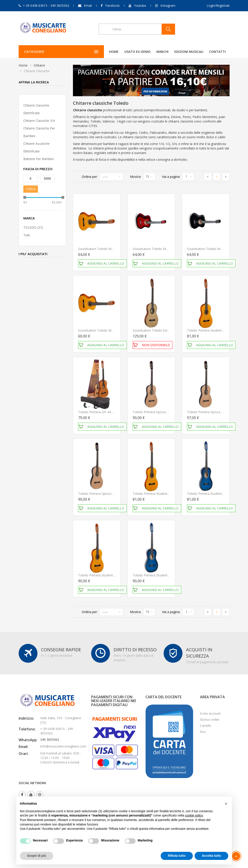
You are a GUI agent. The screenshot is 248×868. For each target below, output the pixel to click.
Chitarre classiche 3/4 (39, 121)
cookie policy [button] (194, 815)
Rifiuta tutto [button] (177, 856)
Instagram (168, 6)
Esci (203, 732)
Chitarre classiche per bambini (39, 132)
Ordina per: (90, 177)
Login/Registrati (218, 6)
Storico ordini (210, 720)
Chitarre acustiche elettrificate (36, 147)
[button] (226, 804)
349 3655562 (50, 740)
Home (85, 52)
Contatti (188, 52)
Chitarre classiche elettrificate (36, 109)
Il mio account (210, 713)
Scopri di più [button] (37, 856)
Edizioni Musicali (160, 52)
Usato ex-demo (108, 52)
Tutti (27, 235)
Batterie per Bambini (38, 159)
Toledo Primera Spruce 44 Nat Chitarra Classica (167, 412)
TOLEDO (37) (33, 227)
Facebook (112, 6)
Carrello (206, 726)
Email (88, 6)
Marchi (133, 52)
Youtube (140, 6)
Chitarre (39, 65)
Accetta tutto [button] (211, 856)
